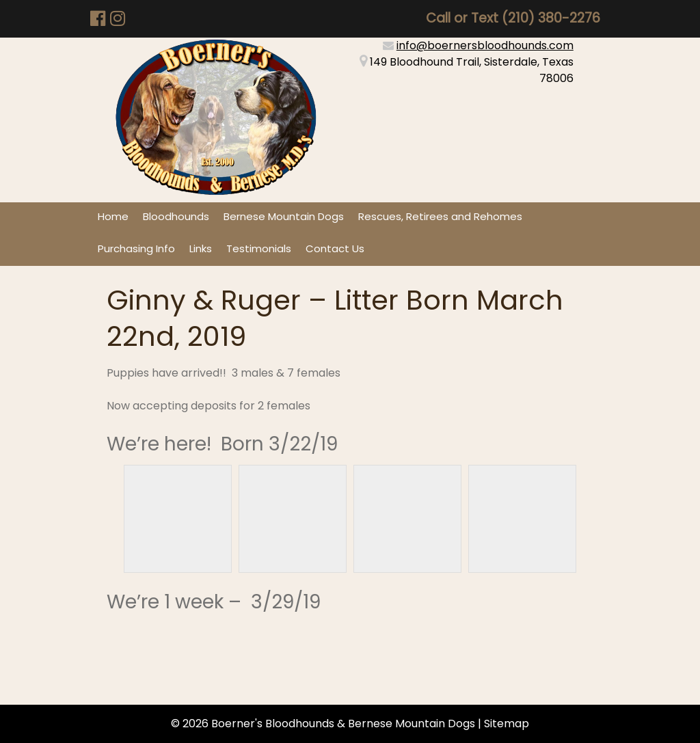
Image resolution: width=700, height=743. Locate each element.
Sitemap (507, 724)
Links (201, 248)
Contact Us (335, 248)
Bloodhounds (176, 216)
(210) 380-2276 (551, 18)
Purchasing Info (136, 248)
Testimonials (259, 248)
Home (113, 216)
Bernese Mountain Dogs (284, 216)
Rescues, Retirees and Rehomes (440, 216)
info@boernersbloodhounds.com (485, 45)
